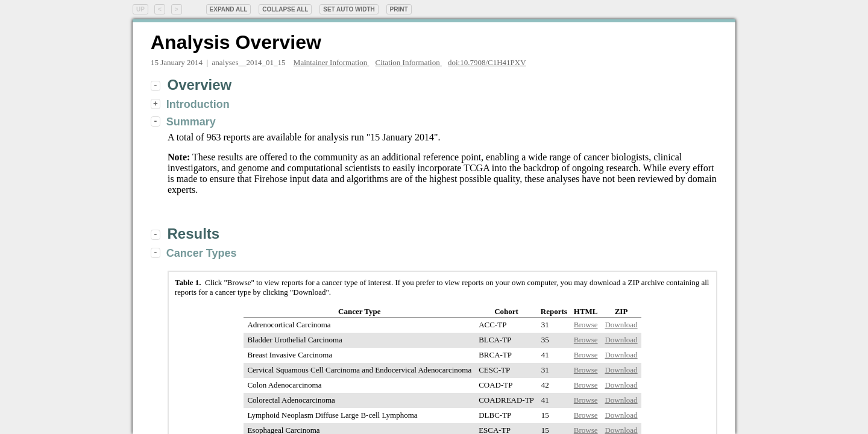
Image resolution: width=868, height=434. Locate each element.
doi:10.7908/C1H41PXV (487, 62)
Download (621, 325)
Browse (586, 325)
